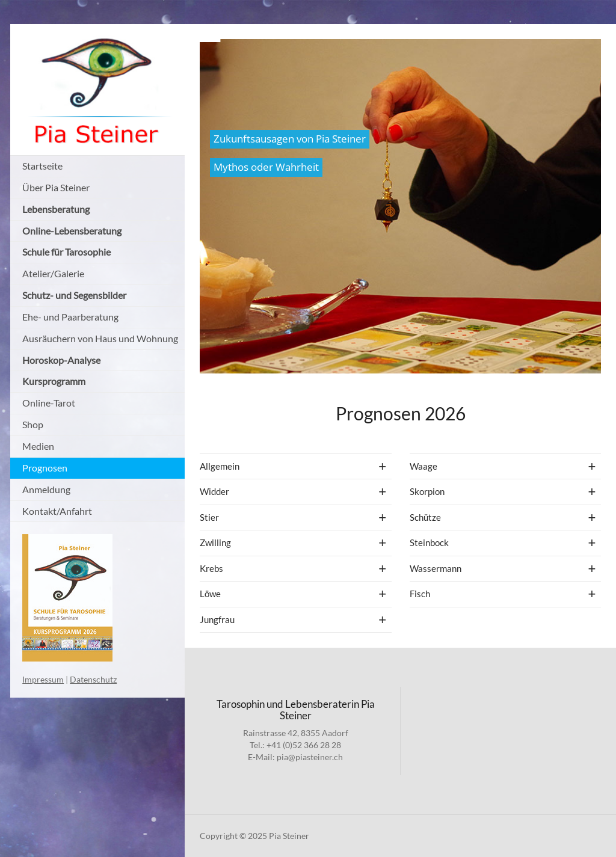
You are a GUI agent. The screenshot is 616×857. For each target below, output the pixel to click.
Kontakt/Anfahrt (57, 511)
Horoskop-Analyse (61, 360)
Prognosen (45, 468)
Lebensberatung (56, 209)
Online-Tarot (49, 403)
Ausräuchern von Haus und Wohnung (100, 338)
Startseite (42, 166)
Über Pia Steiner (56, 187)
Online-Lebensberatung (72, 231)
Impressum (43, 679)
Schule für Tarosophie (66, 252)
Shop (33, 424)
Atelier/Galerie (53, 273)
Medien (38, 446)
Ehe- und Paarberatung (70, 317)
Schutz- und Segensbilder (74, 295)
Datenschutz (93, 679)
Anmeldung (46, 489)
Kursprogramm (54, 381)
